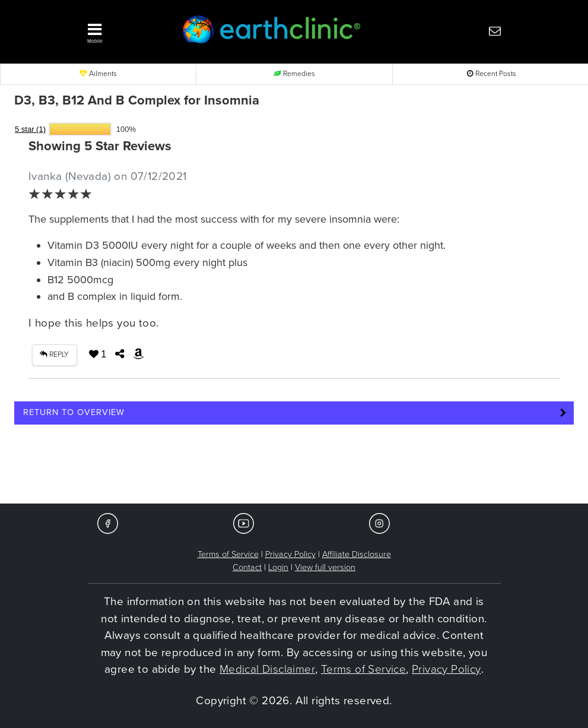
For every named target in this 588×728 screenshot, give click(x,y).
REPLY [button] (54, 355)
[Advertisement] (294, 468)
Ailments (98, 74)
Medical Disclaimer (267, 669)
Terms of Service (228, 554)
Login (278, 567)
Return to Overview (74, 412)
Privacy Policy (290, 554)
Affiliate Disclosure (357, 554)
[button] (122, 30)
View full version (325, 567)
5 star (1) (30, 129)
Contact (247, 567)
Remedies (294, 74)
